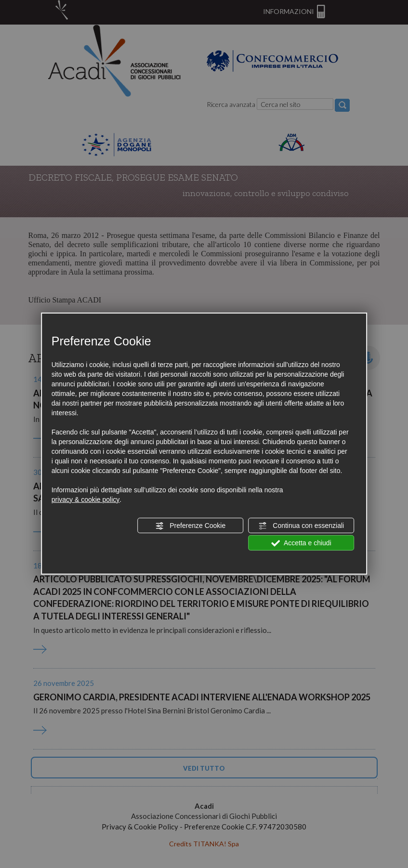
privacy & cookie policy (86, 500)
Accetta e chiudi (301, 543)
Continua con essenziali (301, 526)
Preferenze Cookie (190, 526)
